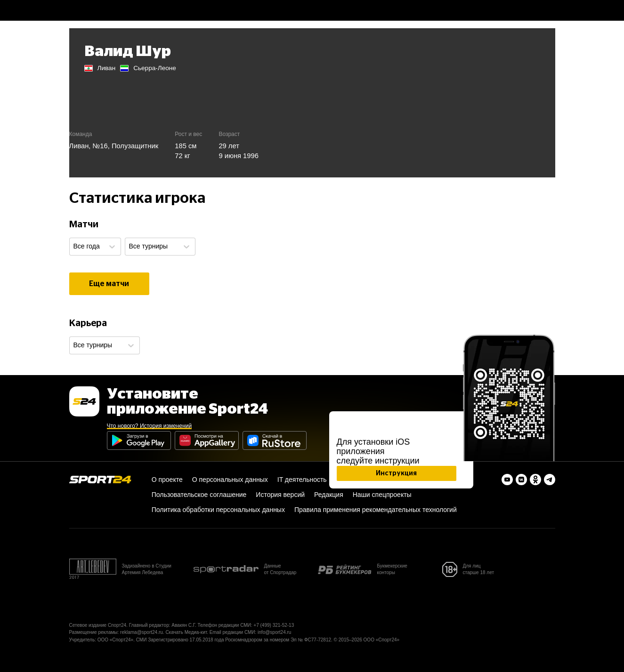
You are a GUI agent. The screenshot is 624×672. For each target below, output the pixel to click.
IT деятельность (302, 480)
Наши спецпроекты (382, 495)
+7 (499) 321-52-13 (274, 625)
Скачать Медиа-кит (186, 632)
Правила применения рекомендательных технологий (376, 510)
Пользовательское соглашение (199, 495)
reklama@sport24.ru (142, 632)
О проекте (167, 480)
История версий (280, 495)
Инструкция (396, 473)
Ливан (79, 146)
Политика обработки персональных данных (218, 510)
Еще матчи (109, 284)
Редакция (329, 495)
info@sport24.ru (274, 632)
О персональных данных (230, 480)
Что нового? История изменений (150, 426)
